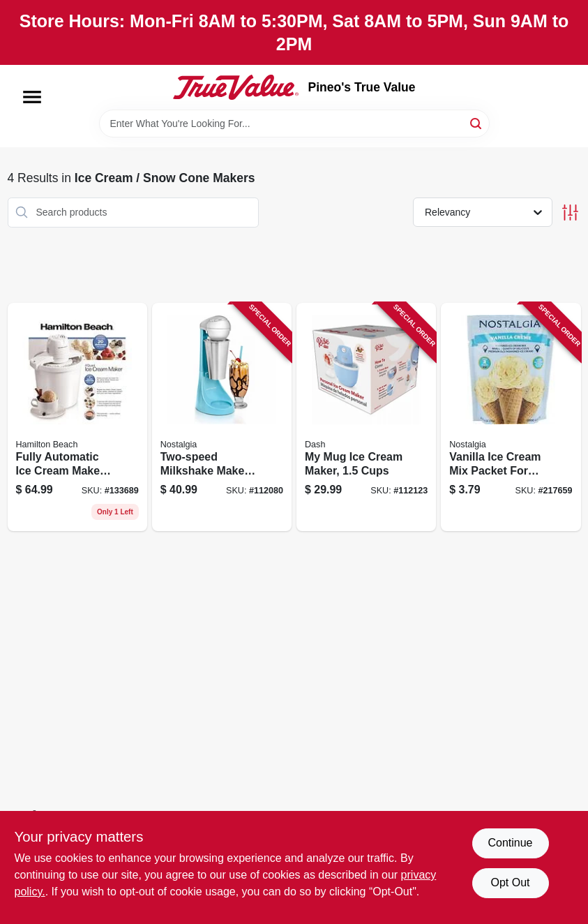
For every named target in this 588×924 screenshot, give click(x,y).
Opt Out (510, 882)
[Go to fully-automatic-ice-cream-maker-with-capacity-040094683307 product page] (77, 417)
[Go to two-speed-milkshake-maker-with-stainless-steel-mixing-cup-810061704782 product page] (222, 417)
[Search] (477, 122)
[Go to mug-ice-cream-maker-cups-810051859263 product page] (366, 417)
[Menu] (32, 97)
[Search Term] (294, 124)
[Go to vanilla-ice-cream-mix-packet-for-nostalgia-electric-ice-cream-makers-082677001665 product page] (511, 417)
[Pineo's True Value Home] (236, 87)
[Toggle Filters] (570, 213)
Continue (510, 843)
